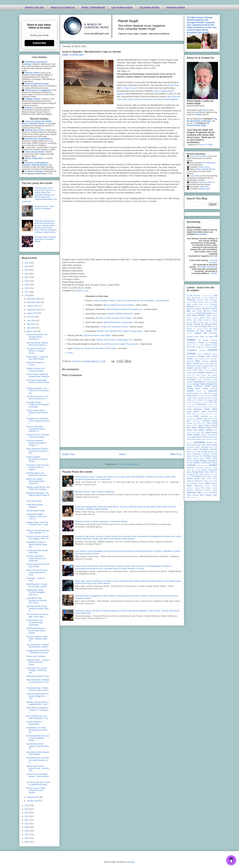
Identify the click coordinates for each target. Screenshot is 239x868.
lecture (209, 396)
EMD (212, 366)
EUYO (207, 370)
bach (211, 302)
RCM (193, 445)
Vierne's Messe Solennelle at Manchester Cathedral (38, 375)
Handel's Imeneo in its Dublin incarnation (35, 370)
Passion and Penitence (36, 656)
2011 (27, 820)
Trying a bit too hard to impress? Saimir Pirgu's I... (37, 413)
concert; (200, 354)
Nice (211, 416)
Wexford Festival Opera (206, 490)
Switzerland (213, 470)
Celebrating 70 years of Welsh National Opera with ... (37, 544)
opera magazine (199, 428)
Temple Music (198, 472)
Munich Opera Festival (200, 407)
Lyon (188, 404)
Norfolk (199, 419)
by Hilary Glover (206, 326)
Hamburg (214, 389)
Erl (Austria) (213, 368)
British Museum (193, 318)
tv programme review (200, 481)
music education (194, 409)
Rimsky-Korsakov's (97, 335)
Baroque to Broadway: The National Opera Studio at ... (38, 495)
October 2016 (33, 306)
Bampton (214, 304)
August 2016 (32, 313)
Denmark (190, 361)
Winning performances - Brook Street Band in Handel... (36, 631)
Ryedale (204, 452)
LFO (194, 400)
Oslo (203, 433)
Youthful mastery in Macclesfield (34, 723)
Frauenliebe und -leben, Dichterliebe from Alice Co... (37, 730)
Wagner (214, 483)
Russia (193, 452)
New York (209, 414)
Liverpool (210, 400)
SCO (201, 456)
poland (204, 439)
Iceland (199, 391)
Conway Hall (204, 356)
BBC (189, 311)
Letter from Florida (210, 398)
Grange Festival (200, 384)
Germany (208, 379)
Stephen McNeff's (120, 314)
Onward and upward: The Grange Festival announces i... (37, 337)
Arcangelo (214, 300)
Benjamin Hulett (151, 99)
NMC (216, 416)
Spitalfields (191, 465)
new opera (201, 414)
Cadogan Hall (200, 333)
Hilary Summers (135, 99)
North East (208, 419)
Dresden (205, 361)
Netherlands (213, 412)
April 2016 (31, 328)
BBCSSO (207, 311)
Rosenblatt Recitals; (208, 449)
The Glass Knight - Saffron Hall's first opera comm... (38, 689)
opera (201, 425)
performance (197, 437)
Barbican (190, 307)
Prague (215, 439)
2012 (27, 816)
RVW (198, 452)
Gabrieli (214, 377)
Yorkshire (194, 497)
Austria (201, 302)
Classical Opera (211, 345)
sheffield (208, 458)
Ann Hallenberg (209, 163)
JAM (206, 393)
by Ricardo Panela (201, 329)
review (197, 447)
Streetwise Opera (211, 468)
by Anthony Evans (209, 324)
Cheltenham (191, 343)
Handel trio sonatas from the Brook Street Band (95, 348)
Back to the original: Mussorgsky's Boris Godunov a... (35, 481)
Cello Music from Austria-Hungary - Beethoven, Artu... (37, 670)
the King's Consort (129, 88)
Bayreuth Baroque (194, 309)
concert (202, 350)
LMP (215, 400)
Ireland (189, 393)
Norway (190, 423)
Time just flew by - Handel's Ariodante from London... (38, 646)
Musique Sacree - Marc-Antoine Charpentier (95, 492)
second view (198, 458)
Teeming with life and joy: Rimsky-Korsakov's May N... (37, 609)
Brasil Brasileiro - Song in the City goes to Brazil (37, 585)
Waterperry (198, 486)
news (196, 416)
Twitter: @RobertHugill (93, 7)
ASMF (195, 302)
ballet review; (204, 304)
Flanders (190, 377)
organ (198, 433)
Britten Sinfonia (204, 320)
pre (188, 443)
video (81, 55)
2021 (27, 277)
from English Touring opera (120, 344)
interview (213, 391)
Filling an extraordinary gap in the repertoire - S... (38, 532)
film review (201, 375)
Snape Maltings (200, 461)
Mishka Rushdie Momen (205, 169)
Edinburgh (213, 363)
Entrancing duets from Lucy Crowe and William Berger (38, 738)
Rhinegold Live (207, 447)
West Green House (209, 488)
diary (198, 361)
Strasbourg (200, 468)
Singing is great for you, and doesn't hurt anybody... (38, 488)
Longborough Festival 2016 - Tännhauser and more (38, 652)
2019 (27, 285)
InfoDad (214, 273)
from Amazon (201, 234)
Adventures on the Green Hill (205, 298)
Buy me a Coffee (206, 145)
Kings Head (213, 393)
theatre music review (209, 476)
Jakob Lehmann (205, 182)
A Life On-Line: (207, 296)
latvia (199, 396)
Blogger (131, 862)
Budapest (201, 322)
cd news (209, 337)
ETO (195, 370)
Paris (189, 437)
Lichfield (199, 400)
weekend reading (193, 488)
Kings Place (192, 396)
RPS (189, 452)
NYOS (204, 423)
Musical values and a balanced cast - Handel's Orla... (38, 768)
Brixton (215, 320)
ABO (189, 298)
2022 (27, 274)
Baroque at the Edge (204, 307)
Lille (204, 400)
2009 (27, 827)
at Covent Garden (119, 305)
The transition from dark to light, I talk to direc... (37, 615)
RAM (189, 445)
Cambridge (213, 333)
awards (207, 302)
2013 (27, 813)
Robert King (173, 85)
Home (70, 353)
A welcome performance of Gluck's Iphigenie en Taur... (37, 696)
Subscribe (39, 43)
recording (190, 447)
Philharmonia (207, 437)
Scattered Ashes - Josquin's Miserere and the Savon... (38, 662)
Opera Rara (192, 430)
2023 (27, 270)
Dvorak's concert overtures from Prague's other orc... (38, 538)
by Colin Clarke (193, 326)
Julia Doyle (122, 99)
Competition (192, 350)
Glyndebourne (200, 382)
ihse (205, 391)
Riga (216, 447)
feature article (205, 372)
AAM (215, 296)
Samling (214, 454)
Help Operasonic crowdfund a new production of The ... (38, 682)
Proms (209, 442)
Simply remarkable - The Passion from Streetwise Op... (38, 391)
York (188, 497)
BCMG (215, 311)
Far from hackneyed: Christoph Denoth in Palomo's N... (36, 429)
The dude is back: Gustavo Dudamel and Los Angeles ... (37, 467)
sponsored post (202, 465)
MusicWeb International (207, 267)
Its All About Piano (34, 501)
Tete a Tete (209, 472)
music (215, 407)
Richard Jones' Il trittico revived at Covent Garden (36, 790)
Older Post (176, 454)
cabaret (189, 333)
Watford (207, 486)
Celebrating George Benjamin (34, 506)
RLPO (189, 449)
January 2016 (33, 801)
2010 (27, 824)
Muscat (210, 407)
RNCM (195, 449)
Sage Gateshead (194, 454)
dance (208, 359)
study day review (193, 470)
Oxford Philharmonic (209, 435)
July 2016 (31, 317)
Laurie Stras (194, 176)
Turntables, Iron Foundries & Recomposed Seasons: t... (38, 421)
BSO (195, 322)
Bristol (215, 315)
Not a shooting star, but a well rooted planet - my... (38, 717)
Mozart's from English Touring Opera (120, 331)
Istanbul (196, 393)
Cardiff (196, 337)
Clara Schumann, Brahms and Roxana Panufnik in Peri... (37, 451)
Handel (190, 391)
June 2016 (31, 321)
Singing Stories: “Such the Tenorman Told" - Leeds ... (37, 525)
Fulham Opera (205, 377)
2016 (27, 296)
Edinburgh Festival (194, 366)
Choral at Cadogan (208, 343)
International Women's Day (37, 676)
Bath (215, 307)
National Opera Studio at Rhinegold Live (124, 309)
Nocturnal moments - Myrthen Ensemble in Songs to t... (36, 443)
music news (211, 409)
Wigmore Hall (194, 492)
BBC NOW (197, 311)
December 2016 (34, 299)
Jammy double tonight (35, 511)
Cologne (214, 347)
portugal (209, 439)
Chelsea (214, 340)
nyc (195, 423)
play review (196, 439)
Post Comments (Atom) (128, 464)
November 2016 (34, 302)
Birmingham (207, 313)
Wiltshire (205, 493)
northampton (196, 421)
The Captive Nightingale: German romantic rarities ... (38, 383)
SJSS (215, 458)
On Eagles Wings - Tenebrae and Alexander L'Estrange (38, 405)
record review (212, 445)
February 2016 (33, 797)
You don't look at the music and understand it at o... (37, 398)
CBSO (202, 337)
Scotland (207, 456)
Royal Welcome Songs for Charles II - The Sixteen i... (37, 710)
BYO (216, 331)
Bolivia (215, 313)
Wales (189, 486)
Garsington (191, 379)
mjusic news (213, 404)
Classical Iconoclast (213, 261)
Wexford (190, 490)
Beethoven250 (192, 313)
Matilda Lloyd (204, 189)
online (189, 425)
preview (200, 442)
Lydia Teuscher (173, 97)
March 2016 (32, 331)
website (215, 486)
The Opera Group (202, 474)
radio (215, 442)
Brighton (209, 315)
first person (213, 375)
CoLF (208, 347)
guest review (202, 389)
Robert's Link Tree (35, 7)
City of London (198, 345)
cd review (73, 55)
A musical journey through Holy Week (37, 552)
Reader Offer (200, 445)
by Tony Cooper (204, 331)
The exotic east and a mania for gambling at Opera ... (38, 783)
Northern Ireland (210, 421)
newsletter (204, 416)
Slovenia (190, 461)
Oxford (208, 433)
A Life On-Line (193, 296)
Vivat (146, 88)
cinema (189, 345)
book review (192, 315)
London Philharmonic (194, 402)
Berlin (199, 313)
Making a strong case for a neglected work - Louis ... (38, 703)
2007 (27, 835)
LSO (215, 402)
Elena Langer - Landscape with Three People (37, 358)
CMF (193, 347)
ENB (216, 366)
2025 (27, 263)
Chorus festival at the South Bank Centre (38, 565)
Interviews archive (176, 7)
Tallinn (189, 472)
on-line (214, 423)
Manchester (202, 404)
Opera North (212, 428)
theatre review (193, 479)
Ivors (201, 393)
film (194, 375)
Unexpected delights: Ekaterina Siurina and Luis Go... (36, 516)
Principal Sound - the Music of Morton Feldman (38, 436)
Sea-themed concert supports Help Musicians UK (38, 746)
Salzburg (206, 454)
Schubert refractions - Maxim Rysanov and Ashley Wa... (36, 558)
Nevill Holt (191, 414)
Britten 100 (192, 320)
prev (192, 443)
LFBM (189, 400)
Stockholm (191, 468)
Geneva (200, 380)
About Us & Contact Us (63, 7)
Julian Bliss (204, 187)
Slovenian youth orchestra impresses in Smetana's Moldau (101, 521)
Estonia (189, 370)
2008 (27, 831)
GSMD (208, 386)
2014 (27, 809)
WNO (202, 495)
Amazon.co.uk (82, 291)
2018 (27, 288)
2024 (27, 266)
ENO (205, 368)
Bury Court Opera (211, 322)
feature (195, 373)
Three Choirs (206, 479)
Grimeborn (198, 386)
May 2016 (31, 324)
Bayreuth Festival (210, 309)
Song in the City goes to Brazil (114, 327)
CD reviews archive (149, 7)
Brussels (190, 322)
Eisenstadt (205, 366)
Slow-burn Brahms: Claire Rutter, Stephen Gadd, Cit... (37, 639)
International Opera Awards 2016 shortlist (38, 753)
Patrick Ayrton (204, 167)
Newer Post (69, 454)
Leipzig (200, 398)
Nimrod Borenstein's (118, 322)
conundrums (191, 356)
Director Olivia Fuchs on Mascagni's (114, 340)
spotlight (213, 465)
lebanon (204, 396)
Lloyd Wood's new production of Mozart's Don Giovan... (37, 600)
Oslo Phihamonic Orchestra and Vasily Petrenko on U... (38, 760)
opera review (205, 430)
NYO (199, 423)
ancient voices (203, 300)
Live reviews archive (122, 7)
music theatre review (197, 412)
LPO (211, 402)
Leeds (215, 396)
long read (205, 402)
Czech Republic (199, 359)
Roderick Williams (170, 99)
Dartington (214, 359)
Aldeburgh (191, 300)
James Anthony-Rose (199, 156)
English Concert (194, 368)
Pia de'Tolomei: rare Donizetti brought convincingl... (35, 622)
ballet (215, 302)
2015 (27, 805)
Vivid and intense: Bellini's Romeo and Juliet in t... (37, 344)
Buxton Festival (194, 324)
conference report (210, 354)
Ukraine (211, 481)
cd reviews (203, 340)
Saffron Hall (213, 452)
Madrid (193, 404)
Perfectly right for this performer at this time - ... (38, 474)
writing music (212, 495)
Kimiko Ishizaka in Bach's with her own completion (124, 301)
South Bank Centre (209, 463)
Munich (189, 407)
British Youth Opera (209, 318)
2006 (27, 838)
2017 (27, 292)
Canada (190, 337)
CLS (188, 347)
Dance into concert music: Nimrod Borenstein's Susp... (37, 572)
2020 (27, 281)
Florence (197, 377)
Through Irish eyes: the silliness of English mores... (36, 351)
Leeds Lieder (192, 398)
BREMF (201, 315)
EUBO (201, 370)
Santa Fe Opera (193, 456)
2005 (27, 842)
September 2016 (34, 310)
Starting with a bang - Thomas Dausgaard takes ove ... (36, 592)
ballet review (192, 304)
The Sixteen (196, 476)
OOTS (195, 425)
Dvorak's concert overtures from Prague (114, 318)
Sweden (204, 470)
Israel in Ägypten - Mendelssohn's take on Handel (37, 459)
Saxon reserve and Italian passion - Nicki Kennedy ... (38, 776)
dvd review (204, 363)
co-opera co (200, 347)
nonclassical (191, 419)
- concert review (161, 301)
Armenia (190, 302)
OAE (209, 423)
